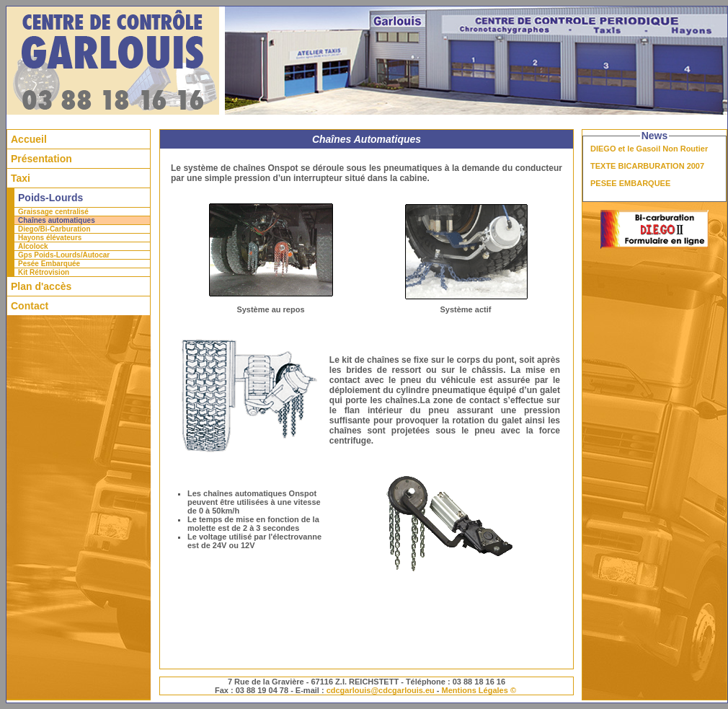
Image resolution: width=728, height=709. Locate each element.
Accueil (29, 139)
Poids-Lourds (50, 198)
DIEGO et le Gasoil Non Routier (649, 149)
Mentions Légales (475, 690)
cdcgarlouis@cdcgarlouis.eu (381, 690)
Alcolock (33, 246)
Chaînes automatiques (57, 220)
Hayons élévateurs (50, 238)
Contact (30, 306)
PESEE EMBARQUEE (630, 183)
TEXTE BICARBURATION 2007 (647, 166)
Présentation (41, 159)
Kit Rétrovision (44, 272)
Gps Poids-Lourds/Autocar (64, 255)
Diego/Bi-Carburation (54, 229)
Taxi (21, 178)
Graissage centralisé (53, 212)
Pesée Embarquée (49, 264)
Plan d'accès (41, 286)
